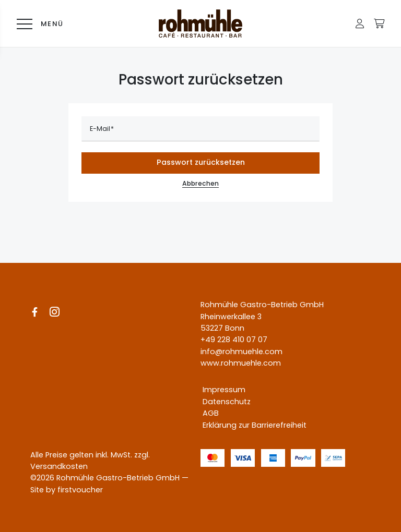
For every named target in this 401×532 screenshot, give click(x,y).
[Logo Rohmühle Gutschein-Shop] (200, 23)
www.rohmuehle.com (241, 364)
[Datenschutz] (225, 402)
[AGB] (209, 414)
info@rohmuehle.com (241, 352)
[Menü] (38, 23)
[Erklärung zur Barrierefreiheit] (252, 425)
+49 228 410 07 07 (234, 340)
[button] (360, 23)
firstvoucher (80, 490)
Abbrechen (200, 185)
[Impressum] (222, 390)
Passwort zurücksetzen (201, 162)
